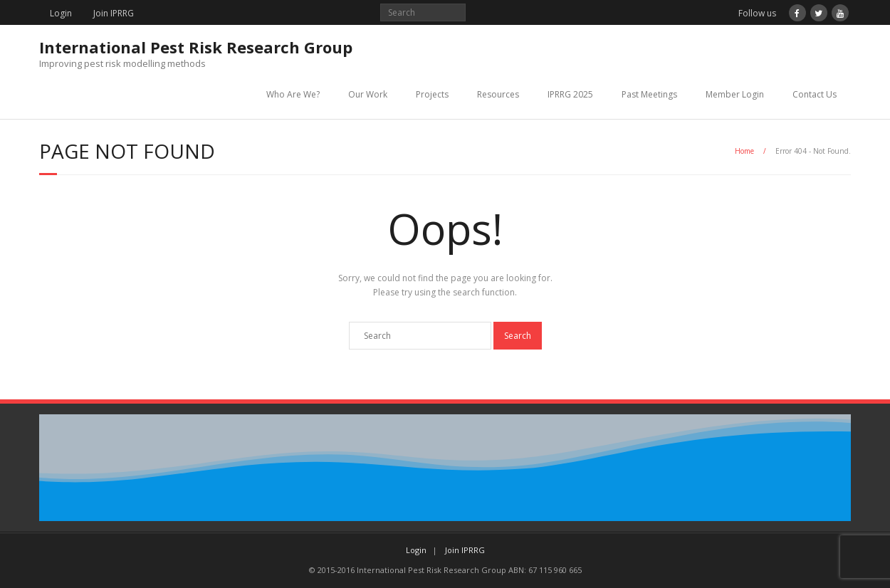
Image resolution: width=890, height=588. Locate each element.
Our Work (368, 94)
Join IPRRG (114, 13)
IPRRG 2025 (570, 94)
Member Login (735, 94)
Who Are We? (293, 94)
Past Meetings (649, 94)
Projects (432, 94)
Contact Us (815, 94)
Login (61, 13)
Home (744, 151)
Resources (498, 94)
